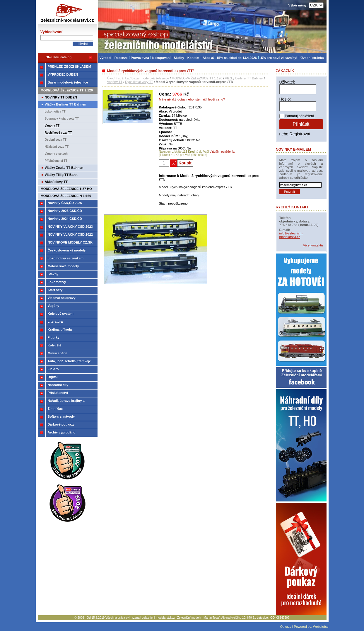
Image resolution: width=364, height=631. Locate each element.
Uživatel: (287, 82)
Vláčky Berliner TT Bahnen (244, 78)
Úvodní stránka (118, 78)
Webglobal (321, 627)
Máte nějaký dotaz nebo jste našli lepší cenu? (192, 99)
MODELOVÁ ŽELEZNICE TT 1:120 (197, 78)
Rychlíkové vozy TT (139, 82)
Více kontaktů (313, 245)
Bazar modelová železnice (150, 78)
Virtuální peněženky (223, 152)
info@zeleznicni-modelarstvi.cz (291, 235)
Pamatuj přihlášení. (300, 116)
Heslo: (285, 99)
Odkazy (286, 627)
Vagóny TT (115, 82)
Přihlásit (301, 124)
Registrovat (300, 134)
